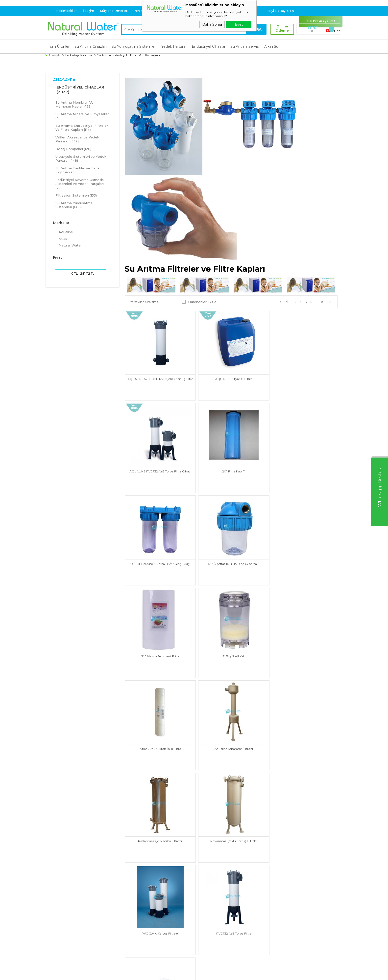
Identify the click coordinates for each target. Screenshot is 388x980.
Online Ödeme (282, 28)
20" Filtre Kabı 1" (159, 468)
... (317, 301)
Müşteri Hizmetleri (114, 11)
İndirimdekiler (66, 11)
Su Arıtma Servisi (245, 46)
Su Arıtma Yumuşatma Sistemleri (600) (74, 205)
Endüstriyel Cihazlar (209, 46)
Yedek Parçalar (174, 46)
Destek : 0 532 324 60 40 (188, 11)
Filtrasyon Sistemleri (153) (76, 195)
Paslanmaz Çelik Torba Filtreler (231, 649)
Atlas (60, 238)
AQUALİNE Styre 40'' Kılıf (231, 377)
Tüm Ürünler (59, 46)
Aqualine (63, 232)
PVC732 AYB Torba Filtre (231, 740)
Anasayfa (64, 80)
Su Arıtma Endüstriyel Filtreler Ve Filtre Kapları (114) (82, 127)
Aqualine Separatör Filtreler (159, 649)
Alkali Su (271, 46)
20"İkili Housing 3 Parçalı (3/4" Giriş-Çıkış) (231, 468)
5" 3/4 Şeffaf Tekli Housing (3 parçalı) (303, 468)
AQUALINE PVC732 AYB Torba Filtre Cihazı (303, 377)
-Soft (167, 974)
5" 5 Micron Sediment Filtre (159, 559)
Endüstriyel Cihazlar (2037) (80, 89)
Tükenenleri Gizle (199, 302)
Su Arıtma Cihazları (91, 46)
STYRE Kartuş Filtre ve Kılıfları (303, 740)
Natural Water (67, 245)
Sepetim (204, 933)
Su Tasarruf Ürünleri (63, 945)
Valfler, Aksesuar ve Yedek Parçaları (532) (77, 139)
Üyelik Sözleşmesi (137, 914)
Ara (257, 29)
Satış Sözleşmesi (136, 920)
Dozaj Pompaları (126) (73, 149)
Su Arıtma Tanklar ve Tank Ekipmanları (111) (77, 170)
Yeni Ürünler (144, 11)
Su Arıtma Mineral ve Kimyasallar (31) (82, 116)
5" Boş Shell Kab (231, 559)
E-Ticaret (179, 974)
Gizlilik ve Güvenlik (137, 933)
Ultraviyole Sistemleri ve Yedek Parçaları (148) (81, 158)
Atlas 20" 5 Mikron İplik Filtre (303, 559)
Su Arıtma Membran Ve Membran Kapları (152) (74, 104)
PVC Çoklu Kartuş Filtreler (159, 740)
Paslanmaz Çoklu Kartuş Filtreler (303, 649)
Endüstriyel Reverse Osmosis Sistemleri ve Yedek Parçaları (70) (80, 183)
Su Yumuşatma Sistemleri (134, 46)
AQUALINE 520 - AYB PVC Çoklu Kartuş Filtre (159, 379)
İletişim (88, 11)
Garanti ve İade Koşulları (141, 927)
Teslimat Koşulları (136, 908)
